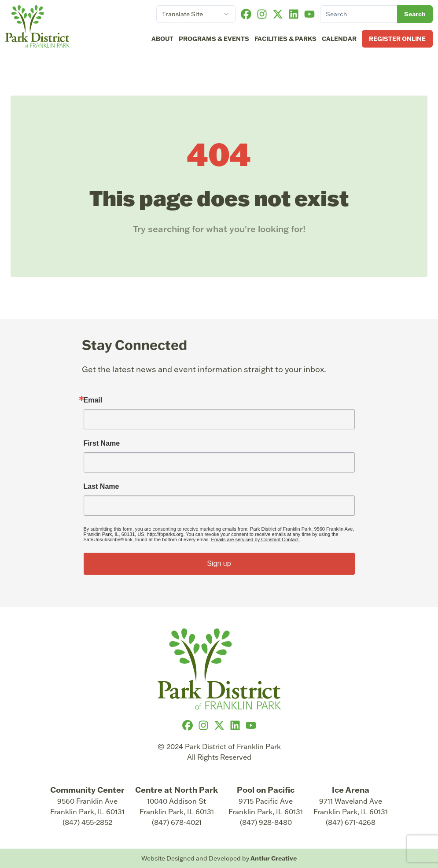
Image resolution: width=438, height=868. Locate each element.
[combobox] (196, 14)
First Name (102, 443)
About (162, 39)
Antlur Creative (274, 858)
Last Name (101, 487)
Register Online (397, 39)
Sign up (219, 563)
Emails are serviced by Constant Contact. (255, 539)
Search (415, 14)
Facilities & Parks (285, 39)
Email (93, 400)
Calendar (339, 39)
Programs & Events (214, 39)
